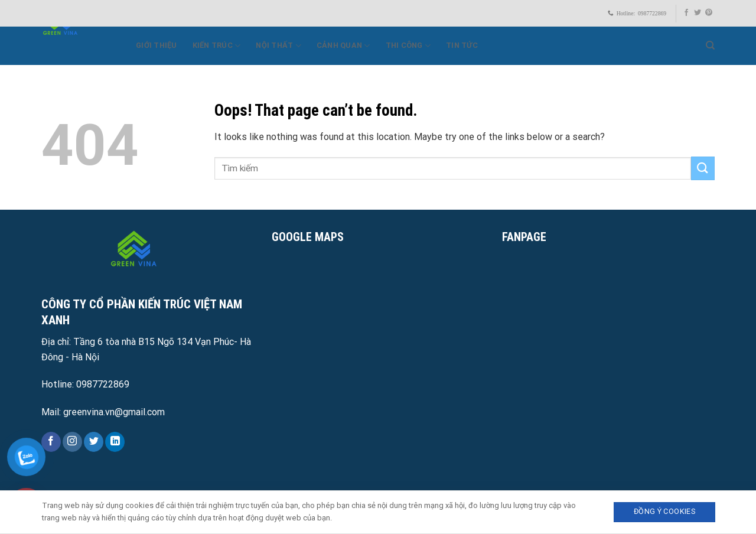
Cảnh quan (343, 46)
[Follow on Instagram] (72, 442)
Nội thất (278, 46)
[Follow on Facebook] (686, 13)
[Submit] (703, 168)
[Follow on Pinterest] (709, 13)
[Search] (710, 45)
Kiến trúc (217, 46)
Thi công (408, 46)
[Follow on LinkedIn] (115, 442)
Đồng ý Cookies (664, 511)
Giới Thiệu (157, 45)
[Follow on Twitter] (698, 13)
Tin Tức (462, 45)
